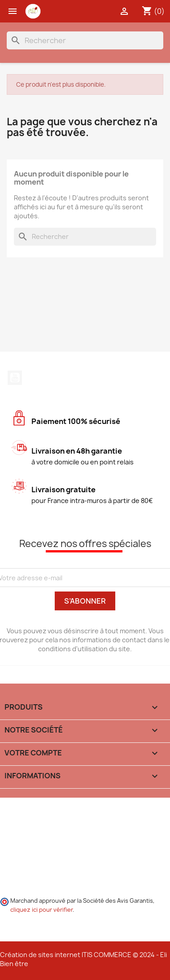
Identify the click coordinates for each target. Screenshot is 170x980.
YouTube (15, 378)
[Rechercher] (85, 40)
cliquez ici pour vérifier (41, 910)
